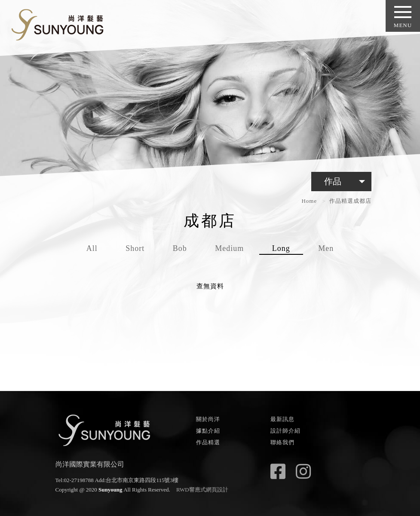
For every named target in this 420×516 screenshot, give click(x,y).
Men (326, 248)
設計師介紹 (285, 431)
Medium (229, 248)
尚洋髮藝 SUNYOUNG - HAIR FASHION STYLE (54, 23)
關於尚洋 (208, 419)
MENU (403, 17)
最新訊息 (282, 419)
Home (309, 201)
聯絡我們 (282, 442)
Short (135, 248)
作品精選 (341, 201)
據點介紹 (208, 431)
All (92, 248)
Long (281, 248)
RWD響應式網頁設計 (202, 490)
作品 (347, 181)
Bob (180, 248)
